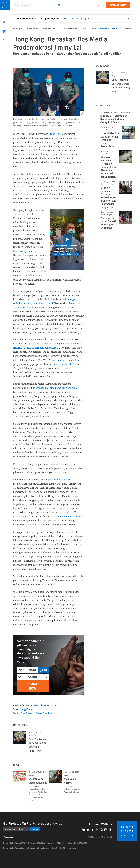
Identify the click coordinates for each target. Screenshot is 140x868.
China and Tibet (48, 705)
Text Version (9, 837)
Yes (65, 18)
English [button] (100, 5)
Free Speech (28, 713)
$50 (22, 670)
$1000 (33, 677)
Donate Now (118, 5)
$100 (33, 670)
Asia (36, 705)
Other (43, 677)
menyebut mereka (63, 364)
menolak (50, 464)
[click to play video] (67, 240)
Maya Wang (20, 251)
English (78, 28)
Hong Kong (55, 134)
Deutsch (112, 28)
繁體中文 (95, 28)
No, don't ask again (80, 18)
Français (104, 28)
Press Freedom (44, 713)
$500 (22, 677)
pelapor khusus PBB (59, 480)
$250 (43, 670)
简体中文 (87, 28)
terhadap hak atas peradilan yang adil (55, 388)
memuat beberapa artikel (66, 360)
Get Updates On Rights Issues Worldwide (33, 823)
